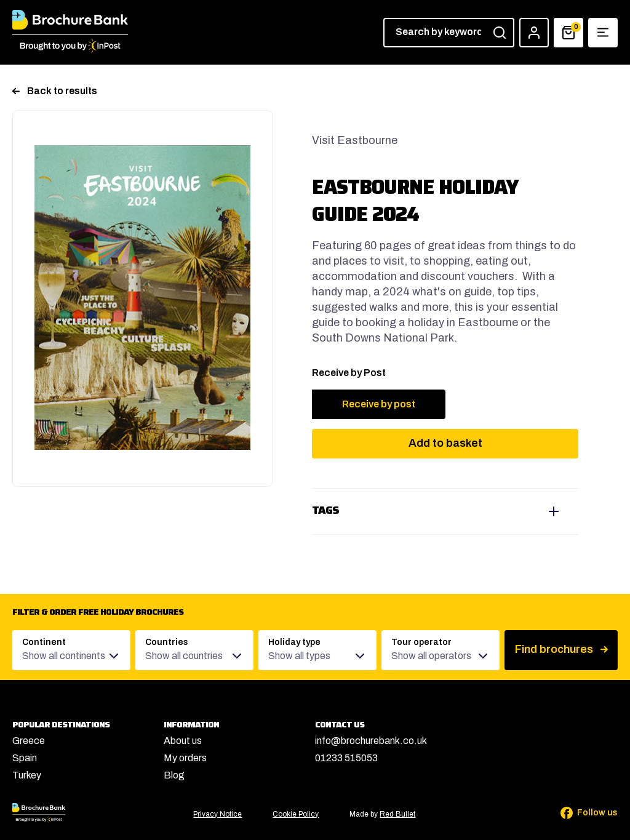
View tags (445, 511)
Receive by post (379, 404)
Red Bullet (397, 814)
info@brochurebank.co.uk (371, 741)
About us (183, 741)
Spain (25, 758)
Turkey (27, 775)
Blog (174, 775)
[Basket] (568, 33)
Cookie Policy (296, 814)
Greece (29, 741)
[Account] (534, 33)
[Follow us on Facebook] (581, 813)
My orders (185, 758)
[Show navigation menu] (603, 33)
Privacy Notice (217, 814)
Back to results (55, 91)
